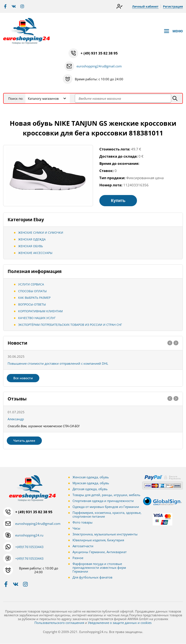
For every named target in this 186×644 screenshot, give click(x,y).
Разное (78, 558)
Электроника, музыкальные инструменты (105, 534)
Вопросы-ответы (32, 305)
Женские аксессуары (35, 253)
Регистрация (173, 6)
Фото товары (83, 523)
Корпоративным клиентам (40, 311)
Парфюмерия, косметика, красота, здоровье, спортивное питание (107, 515)
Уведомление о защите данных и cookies (120, 623)
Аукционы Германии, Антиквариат (100, 552)
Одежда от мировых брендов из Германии (106, 507)
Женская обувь (31, 246)
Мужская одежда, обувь (91, 483)
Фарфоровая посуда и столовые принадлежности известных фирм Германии (99, 568)
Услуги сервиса (31, 284)
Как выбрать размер (34, 298)
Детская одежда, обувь (90, 489)
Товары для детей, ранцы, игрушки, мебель (106, 495)
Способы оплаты (32, 291)
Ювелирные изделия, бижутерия (98, 540)
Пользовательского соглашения (59, 623)
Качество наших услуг (37, 318)
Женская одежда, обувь (91, 477)
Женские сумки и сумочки (41, 233)
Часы (76, 528)
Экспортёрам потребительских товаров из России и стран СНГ (70, 325)
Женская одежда (32, 239)
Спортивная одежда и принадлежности (103, 501)
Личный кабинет (145, 6)
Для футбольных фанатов (92, 577)
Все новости (23, 378)
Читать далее (24, 441)
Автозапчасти (83, 546)
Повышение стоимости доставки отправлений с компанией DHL (58, 363)
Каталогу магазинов (43, 98)
